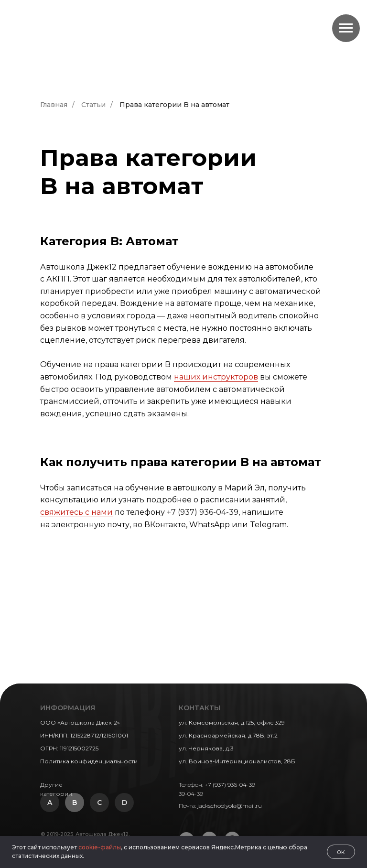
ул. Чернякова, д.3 (206, 748)
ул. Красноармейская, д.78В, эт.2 (228, 735)
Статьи (93, 105)
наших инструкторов (216, 377)
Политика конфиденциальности (89, 761)
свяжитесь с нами (76, 512)
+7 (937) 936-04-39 (203, 512)
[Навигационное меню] (346, 28)
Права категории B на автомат (174, 105)
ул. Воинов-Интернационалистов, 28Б (237, 761)
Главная (54, 105)
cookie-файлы (100, 847)
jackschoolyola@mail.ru (230, 806)
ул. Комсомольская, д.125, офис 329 (232, 722)
